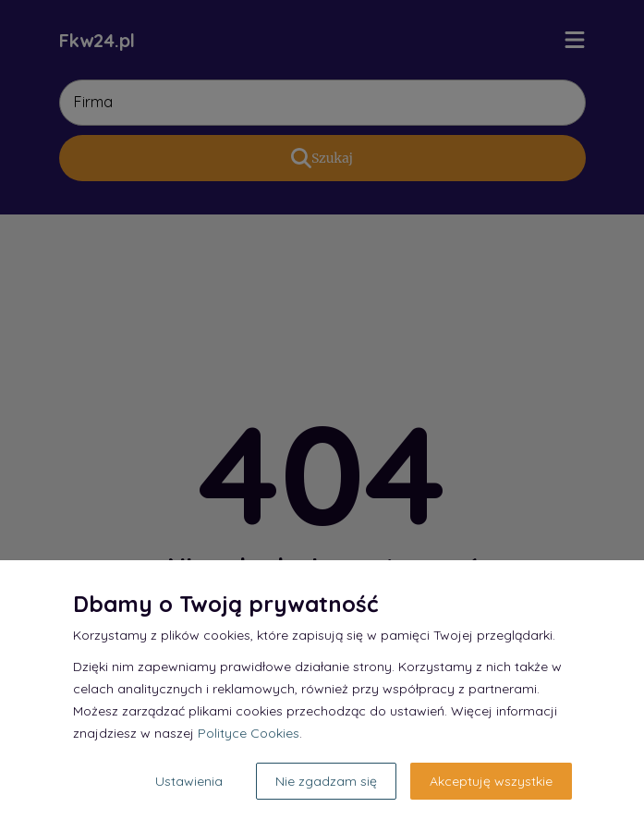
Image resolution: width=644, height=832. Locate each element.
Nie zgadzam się (326, 781)
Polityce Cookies (249, 733)
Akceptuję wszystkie (491, 781)
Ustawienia (189, 781)
